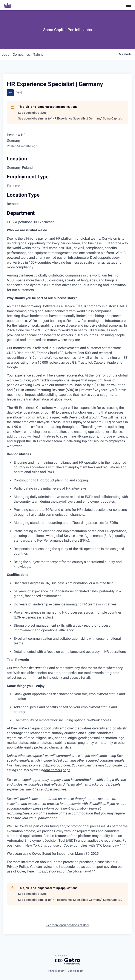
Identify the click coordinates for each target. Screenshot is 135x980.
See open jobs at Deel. (33, 113)
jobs (5, 55)
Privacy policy (56, 971)
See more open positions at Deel (67, 925)
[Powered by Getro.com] (67, 960)
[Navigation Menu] (129, 5)
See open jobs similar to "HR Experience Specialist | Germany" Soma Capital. (70, 118)
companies (21, 55)
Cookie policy (76, 971)
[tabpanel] (67, 551)
